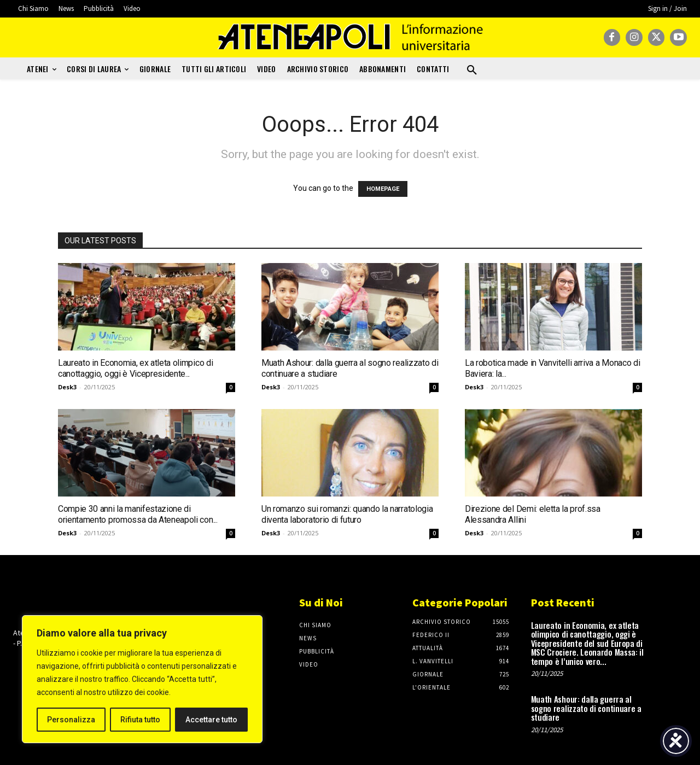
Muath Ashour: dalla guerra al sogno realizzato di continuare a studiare (586, 708)
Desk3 (67, 387)
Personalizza (71, 720)
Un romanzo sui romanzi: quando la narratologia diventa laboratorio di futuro (347, 514)
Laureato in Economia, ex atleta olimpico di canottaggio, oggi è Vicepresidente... (135, 368)
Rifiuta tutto (140, 720)
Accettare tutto (211, 720)
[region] (142, 679)
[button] (472, 71)
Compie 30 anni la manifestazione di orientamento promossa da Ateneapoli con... (138, 514)
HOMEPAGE (383, 189)
